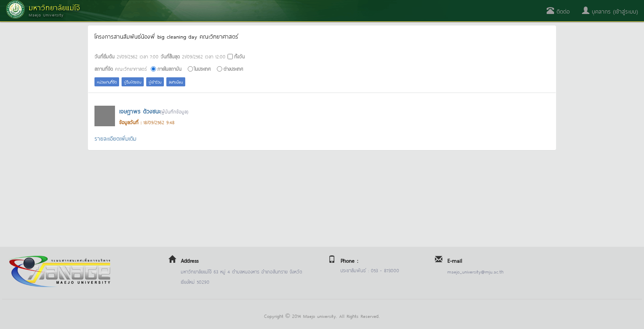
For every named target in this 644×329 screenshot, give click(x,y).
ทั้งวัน (239, 56)
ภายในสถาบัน (169, 68)
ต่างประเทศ (233, 68)
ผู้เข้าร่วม (155, 82)
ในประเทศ (202, 68)
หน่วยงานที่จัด (107, 82)
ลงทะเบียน (176, 82)
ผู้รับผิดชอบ (133, 82)
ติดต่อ (558, 11)
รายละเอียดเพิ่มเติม (115, 138)
